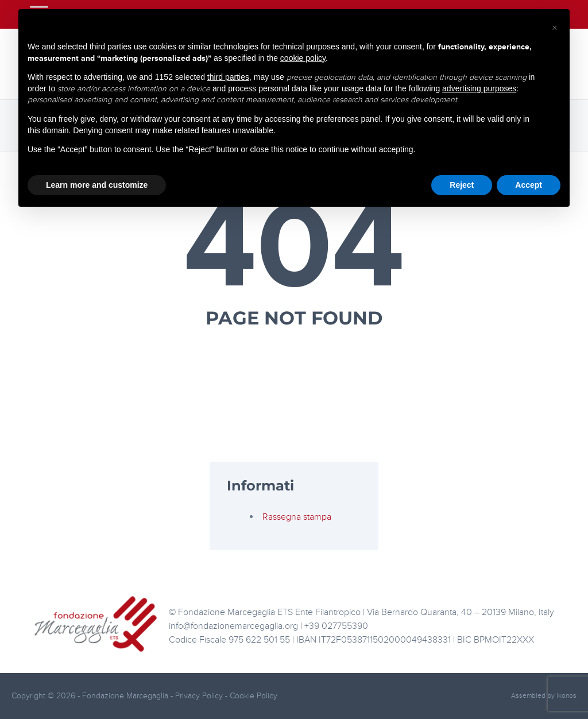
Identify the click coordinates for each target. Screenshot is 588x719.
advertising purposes (479, 88)
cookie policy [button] (303, 58)
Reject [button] (462, 185)
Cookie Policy (254, 696)
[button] (555, 28)
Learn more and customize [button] (97, 185)
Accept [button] (529, 185)
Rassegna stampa (297, 517)
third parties (228, 77)
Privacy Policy (200, 696)
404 (294, 248)
